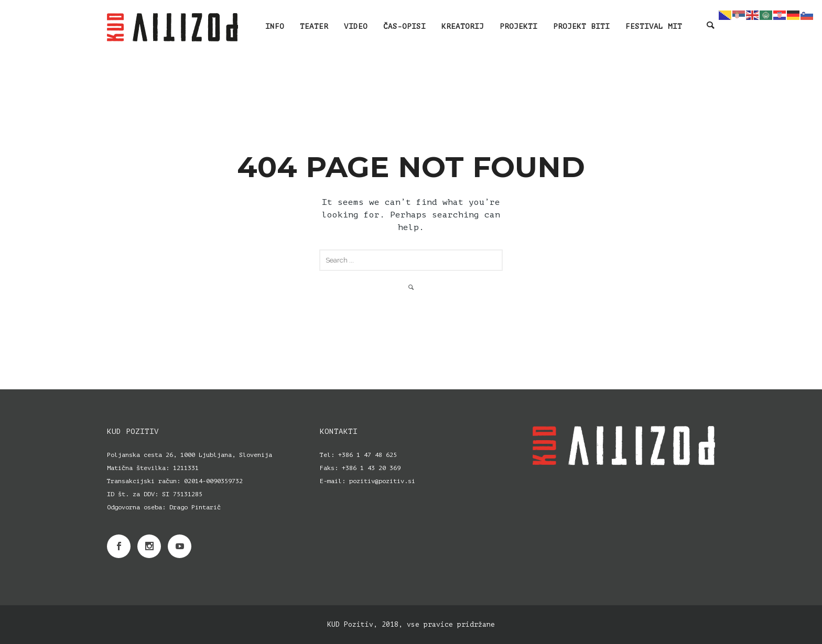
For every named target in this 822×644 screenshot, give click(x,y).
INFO (275, 26)
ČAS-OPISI (404, 26)
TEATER (314, 26)
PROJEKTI (518, 26)
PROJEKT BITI (581, 26)
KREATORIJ (463, 26)
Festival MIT (654, 26)
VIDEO (356, 26)
